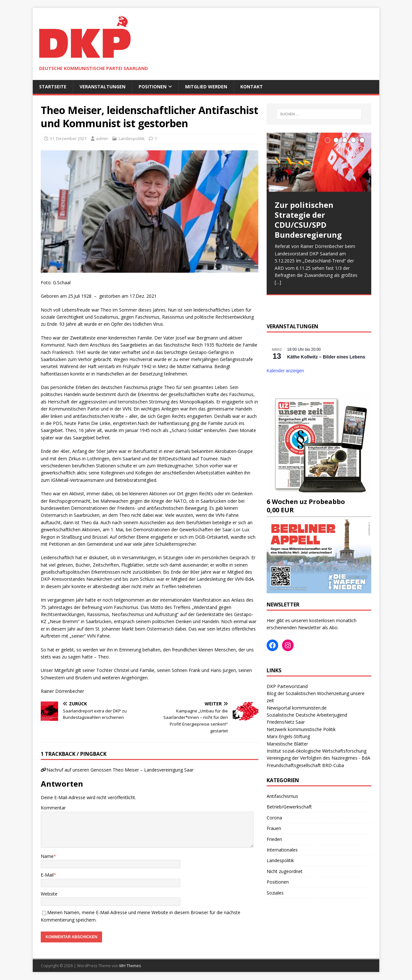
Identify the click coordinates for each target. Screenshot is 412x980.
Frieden (274, 839)
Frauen (274, 828)
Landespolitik (132, 138)
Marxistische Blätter (287, 744)
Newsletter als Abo (318, 627)
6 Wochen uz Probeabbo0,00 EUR (319, 502)
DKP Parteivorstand (287, 686)
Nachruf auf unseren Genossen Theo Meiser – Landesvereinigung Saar (120, 770)
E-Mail (47, 875)
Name (47, 856)
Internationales (282, 850)
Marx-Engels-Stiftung (288, 736)
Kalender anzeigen (285, 371)
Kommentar (53, 808)
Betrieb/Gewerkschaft (289, 807)
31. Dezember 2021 (68, 138)
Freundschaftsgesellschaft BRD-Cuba (305, 765)
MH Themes (130, 966)
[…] (278, 282)
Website (49, 894)
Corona (274, 818)
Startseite (53, 87)
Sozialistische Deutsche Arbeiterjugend (307, 715)
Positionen (153, 87)
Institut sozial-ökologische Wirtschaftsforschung (317, 751)
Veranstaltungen (103, 87)
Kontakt (252, 87)
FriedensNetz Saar (286, 722)
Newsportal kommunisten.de (297, 708)
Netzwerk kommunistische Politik (301, 729)
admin (102, 138)
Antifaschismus (282, 796)
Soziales (275, 893)
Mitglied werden (206, 87)
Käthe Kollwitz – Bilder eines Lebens (326, 357)
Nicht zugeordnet (285, 871)
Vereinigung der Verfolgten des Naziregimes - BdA (318, 758)
